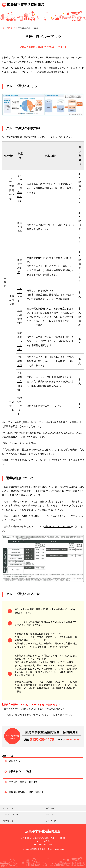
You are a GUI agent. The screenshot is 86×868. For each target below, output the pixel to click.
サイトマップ (51, 821)
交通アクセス (51, 815)
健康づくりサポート (20, 406)
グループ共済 (20, 180)
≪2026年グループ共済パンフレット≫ (36, 715)
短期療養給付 (20, 361)
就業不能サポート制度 (20, 341)
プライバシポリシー (10, 815)
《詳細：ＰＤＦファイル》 (57, 527)
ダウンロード (8, 808)
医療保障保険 (20, 227)
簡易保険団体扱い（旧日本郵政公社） (28, 792)
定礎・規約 (50, 808)
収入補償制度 (20, 386)
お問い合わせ (8, 821)
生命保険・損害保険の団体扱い (24, 782)
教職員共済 (14, 761)
